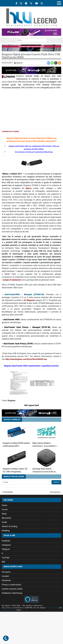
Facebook (6, 541)
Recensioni (7, 518)
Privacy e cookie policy (12, 585)
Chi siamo (6, 572)
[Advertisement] (31, 108)
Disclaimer (6, 580)
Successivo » (56, 492)
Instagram (6, 545)
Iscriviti (56, 482)
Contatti (5, 576)
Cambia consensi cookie (12, 589)
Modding (6, 531)
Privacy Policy (52, 608)
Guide (4, 522)
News (4, 514)
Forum (5, 509)
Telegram (6, 549)
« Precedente (7, 492)
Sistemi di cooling (10, 526)
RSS (3, 562)
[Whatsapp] (52, 63)
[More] (59, 63)
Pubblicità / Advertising (12, 593)
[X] (56, 63)
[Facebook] (49, 63)
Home (4, 505)
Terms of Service (9, 610)
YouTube (6, 558)
